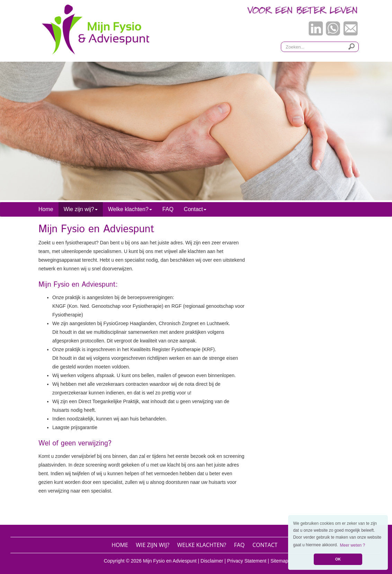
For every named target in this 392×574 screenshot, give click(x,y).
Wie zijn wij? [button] (81, 209)
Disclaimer (212, 561)
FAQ (168, 209)
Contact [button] (195, 209)
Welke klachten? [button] (130, 209)
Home (46, 209)
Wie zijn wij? (153, 545)
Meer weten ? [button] (353, 545)
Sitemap (279, 561)
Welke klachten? (202, 545)
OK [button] (338, 559)
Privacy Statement (247, 561)
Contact (265, 545)
